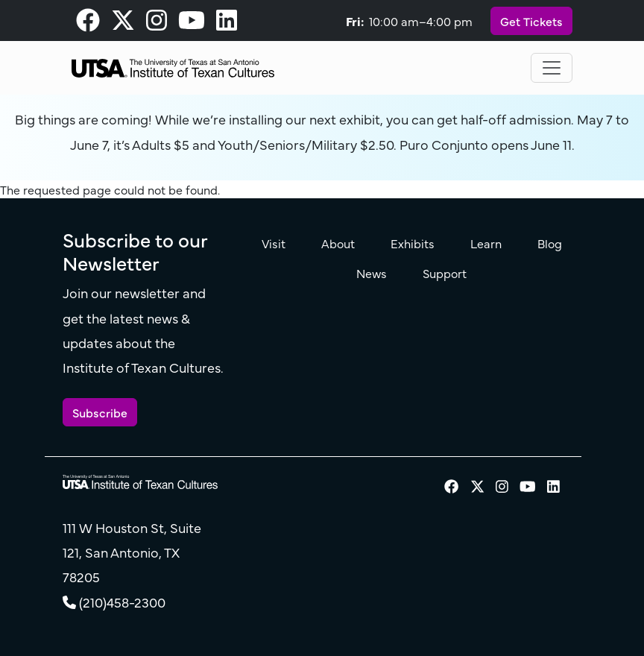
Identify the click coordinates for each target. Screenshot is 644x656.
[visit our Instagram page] (157, 24)
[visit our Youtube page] (192, 24)
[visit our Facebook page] (88, 24)
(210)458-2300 (122, 602)
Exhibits (413, 243)
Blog (550, 243)
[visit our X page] (123, 24)
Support (445, 273)
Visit (274, 243)
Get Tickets (531, 21)
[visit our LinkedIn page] (227, 24)
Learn (486, 243)
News (372, 273)
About (338, 243)
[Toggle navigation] (552, 68)
